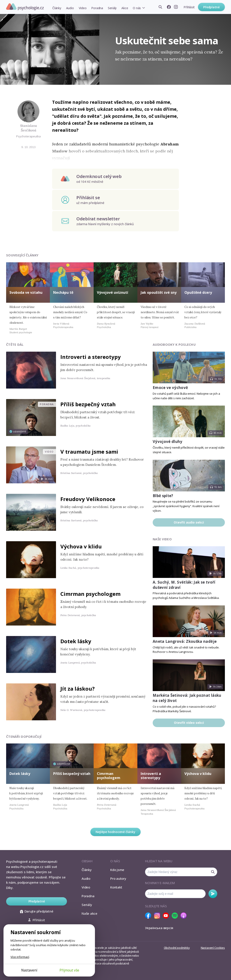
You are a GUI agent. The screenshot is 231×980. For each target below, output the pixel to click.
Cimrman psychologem (90, 594)
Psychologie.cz (25, 7)
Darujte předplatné (37, 911)
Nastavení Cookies (213, 948)
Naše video (162, 539)
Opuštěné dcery (198, 292)
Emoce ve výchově (170, 388)
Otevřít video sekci (189, 723)
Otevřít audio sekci (189, 522)
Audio (70, 8)
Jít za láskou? (78, 689)
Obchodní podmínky (177, 948)
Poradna (97, 8)
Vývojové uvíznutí (113, 292)
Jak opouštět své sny (159, 292)
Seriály (112, 8)
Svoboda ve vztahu (26, 292)
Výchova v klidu (81, 546)
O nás (137, 8)
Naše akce (89, 913)
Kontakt (116, 887)
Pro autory (118, 878)
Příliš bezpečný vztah (88, 404)
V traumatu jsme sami (89, 452)
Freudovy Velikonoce (88, 499)
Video (83, 8)
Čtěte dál (15, 345)
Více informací (20, 957)
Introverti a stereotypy (91, 357)
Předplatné (211, 7)
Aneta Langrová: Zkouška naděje (185, 641)
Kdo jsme (117, 870)
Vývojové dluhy (168, 442)
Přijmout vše (69, 970)
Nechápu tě (63, 292)
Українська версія (159, 928)
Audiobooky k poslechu (174, 345)
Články (57, 8)
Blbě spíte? (163, 496)
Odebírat (213, 894)
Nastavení (29, 970)
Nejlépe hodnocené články (115, 832)
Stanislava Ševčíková (29, 128)
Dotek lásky (76, 641)
